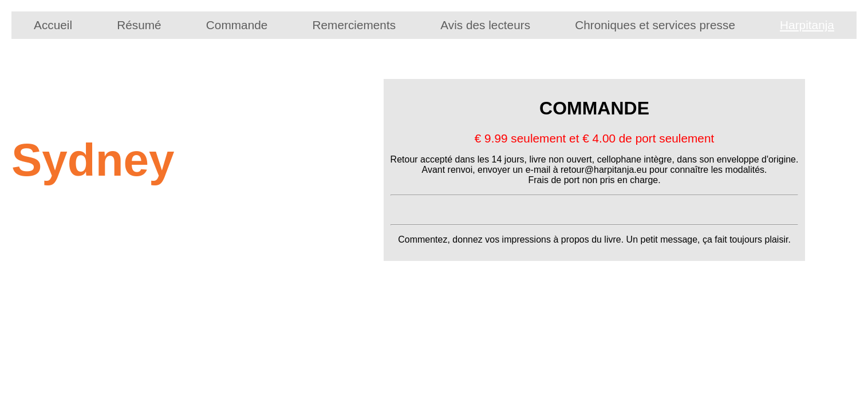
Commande (237, 25)
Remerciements (354, 25)
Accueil (53, 25)
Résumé (139, 25)
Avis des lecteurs (485, 25)
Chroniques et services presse (655, 25)
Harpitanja (807, 25)
